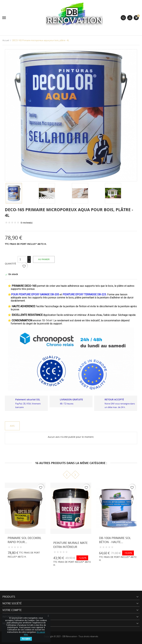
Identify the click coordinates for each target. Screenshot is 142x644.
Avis (12, 426)
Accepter (26, 639)
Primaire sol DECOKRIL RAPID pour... (24, 540)
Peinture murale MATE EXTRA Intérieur (71, 545)
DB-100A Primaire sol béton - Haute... (115, 540)
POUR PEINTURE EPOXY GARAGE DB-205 (35, 294)
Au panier (44, 259)
